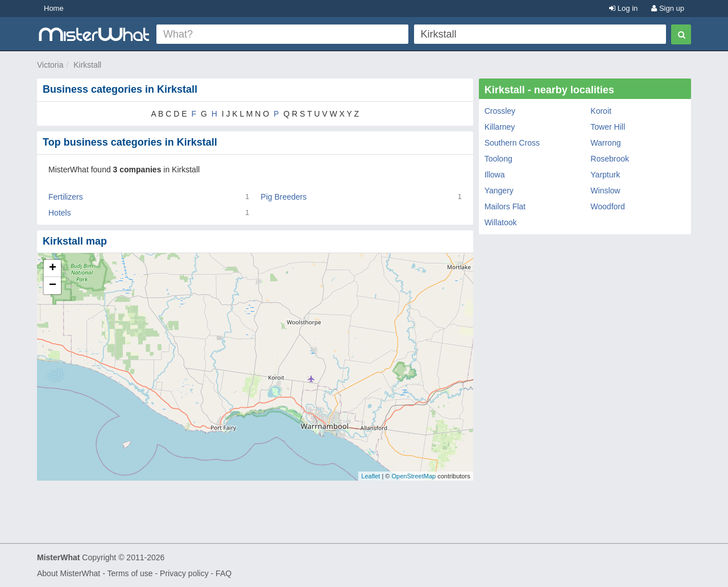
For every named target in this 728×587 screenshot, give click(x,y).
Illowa (495, 175)
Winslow (605, 191)
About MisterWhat (69, 573)
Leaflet (371, 476)
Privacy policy (184, 573)
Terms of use (130, 573)
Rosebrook (610, 159)
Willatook (501, 222)
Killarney (500, 127)
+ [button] (53, 268)
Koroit (601, 111)
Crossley (500, 111)
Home (54, 8)
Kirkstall (87, 65)
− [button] (53, 286)
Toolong (499, 159)
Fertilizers (66, 197)
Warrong (605, 143)
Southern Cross (512, 143)
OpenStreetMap (413, 476)
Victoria (50, 65)
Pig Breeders (284, 197)
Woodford (607, 206)
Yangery (499, 191)
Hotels (60, 213)
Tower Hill (608, 127)
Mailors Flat (505, 206)
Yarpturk (605, 175)
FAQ (224, 573)
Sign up (668, 8)
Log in (623, 8)
